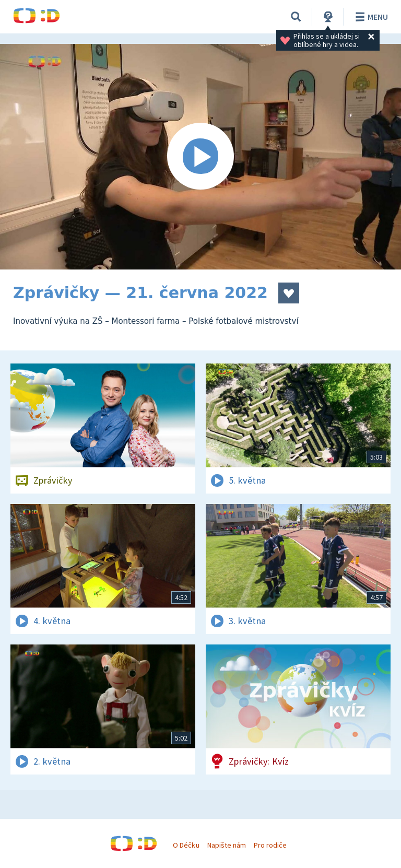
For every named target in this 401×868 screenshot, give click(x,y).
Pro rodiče (270, 845)
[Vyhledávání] (296, 17)
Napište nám (227, 845)
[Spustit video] (200, 157)
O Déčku (186, 845)
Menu (370, 17)
